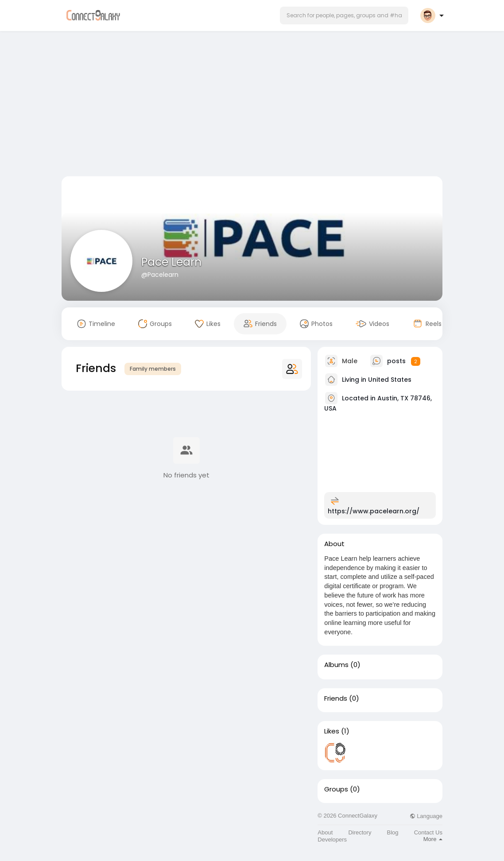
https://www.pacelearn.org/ (374, 511)
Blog (393, 832)
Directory (360, 832)
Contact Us (428, 832)
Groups (336, 789)
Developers (332, 840)
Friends (336, 698)
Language (426, 816)
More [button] (433, 839)
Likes (332, 731)
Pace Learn (171, 262)
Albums (336, 665)
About (325, 832)
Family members (153, 369)
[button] (344, 16)
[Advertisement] (252, 105)
